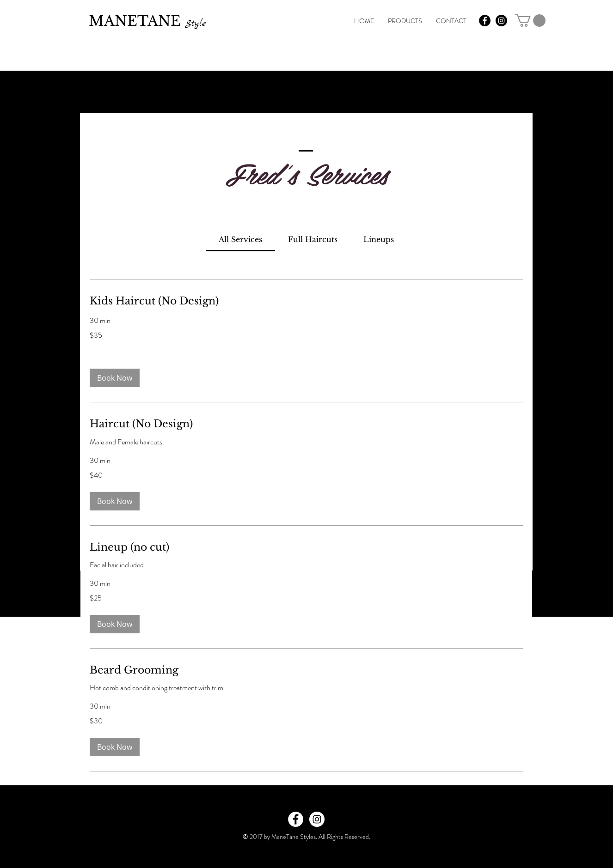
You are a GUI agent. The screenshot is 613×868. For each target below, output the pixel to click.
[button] (115, 378)
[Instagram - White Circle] (317, 819)
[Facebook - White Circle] (296, 819)
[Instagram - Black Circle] (501, 21)
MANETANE (147, 21)
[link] (530, 21)
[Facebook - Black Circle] (485, 21)
